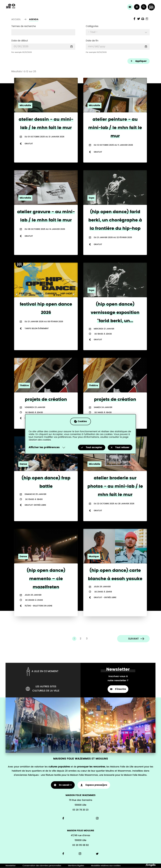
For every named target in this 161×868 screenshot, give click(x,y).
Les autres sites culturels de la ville (43, 689)
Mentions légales (76, 866)
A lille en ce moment (42, 671)
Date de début (20, 41)
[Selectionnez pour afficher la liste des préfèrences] (47, 448)
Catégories (92, 26)
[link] (130, 7)
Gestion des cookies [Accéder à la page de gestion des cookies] (40, 440)
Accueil (16, 19)
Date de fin (92, 41)
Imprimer (143, 19)
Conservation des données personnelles (42, 866)
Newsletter (11, 866)
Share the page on (134, 19)
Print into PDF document (147, 19)
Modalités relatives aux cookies (106, 866)
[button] (144, 7)
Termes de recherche (24, 26)
